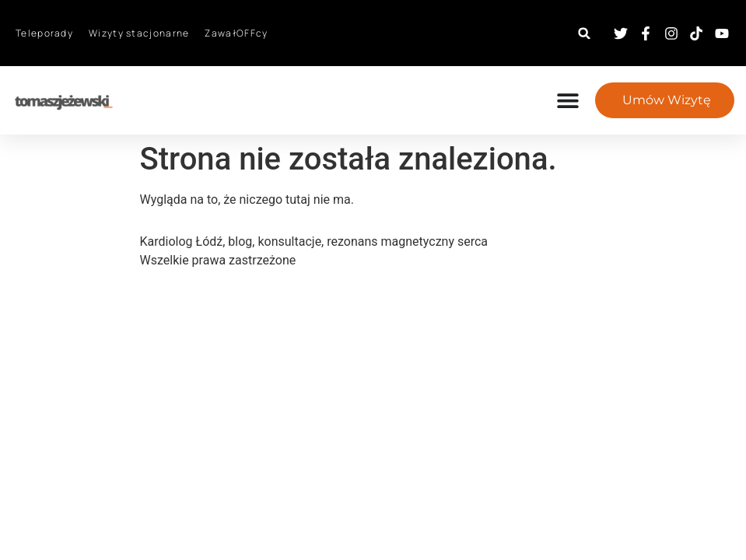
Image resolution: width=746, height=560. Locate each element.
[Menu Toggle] (576, 100)
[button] (585, 33)
